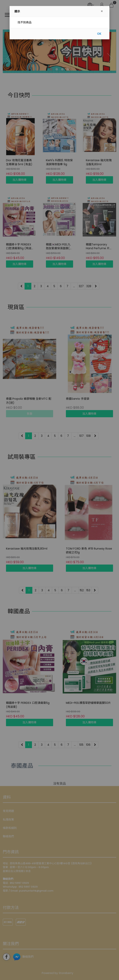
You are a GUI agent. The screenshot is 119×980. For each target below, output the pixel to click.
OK (99, 34)
